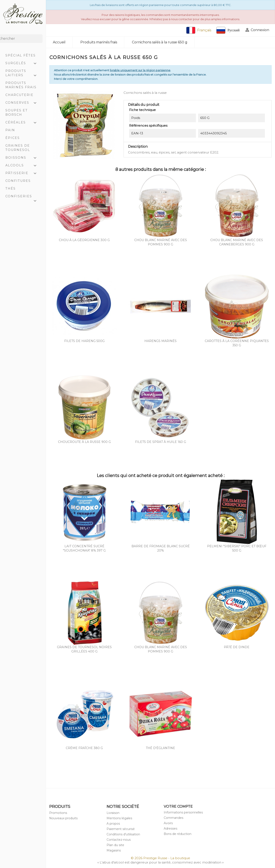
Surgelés (23, 64)
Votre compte (178, 806)
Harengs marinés (160, 341)
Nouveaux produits (63, 818)
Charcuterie (19, 95)
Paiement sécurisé (121, 829)
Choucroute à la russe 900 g (84, 442)
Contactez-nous (119, 840)
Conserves (23, 103)
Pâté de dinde (237, 647)
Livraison (113, 813)
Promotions (58, 813)
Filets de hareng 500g (84, 341)
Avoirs (168, 823)
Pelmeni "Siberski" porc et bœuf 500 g (237, 548)
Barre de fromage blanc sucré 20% (161, 548)
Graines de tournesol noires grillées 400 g (84, 649)
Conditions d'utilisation (123, 834)
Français (199, 30)
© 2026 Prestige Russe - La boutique (160, 858)
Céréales (23, 123)
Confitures (18, 181)
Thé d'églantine (160, 748)
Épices (13, 138)
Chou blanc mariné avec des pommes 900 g (161, 242)
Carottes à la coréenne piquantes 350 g (237, 343)
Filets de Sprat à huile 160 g (161, 442)
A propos (113, 824)
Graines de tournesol (18, 148)
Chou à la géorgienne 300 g (84, 240)
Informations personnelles (183, 812)
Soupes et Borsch (17, 112)
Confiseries (23, 197)
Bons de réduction (178, 834)
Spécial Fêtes (21, 55)
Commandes (173, 818)
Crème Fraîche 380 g (84, 748)
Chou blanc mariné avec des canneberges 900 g (237, 242)
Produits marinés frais (21, 85)
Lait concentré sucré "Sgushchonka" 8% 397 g (84, 548)
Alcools (23, 166)
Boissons (23, 158)
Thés (11, 188)
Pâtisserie (23, 173)
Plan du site (115, 845)
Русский (228, 30)
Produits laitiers (23, 74)
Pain (10, 130)
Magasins (114, 850)
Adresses (170, 828)
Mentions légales (119, 818)
